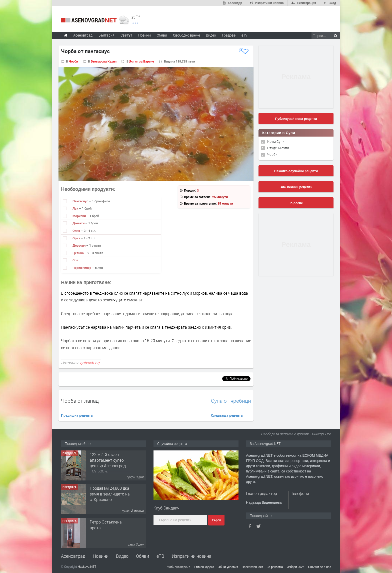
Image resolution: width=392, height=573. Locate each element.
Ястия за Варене (142, 61)
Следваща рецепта (227, 415)
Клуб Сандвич (166, 508)
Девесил (79, 245)
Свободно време (186, 35)
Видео (122, 556)
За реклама (275, 567)
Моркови (79, 216)
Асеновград (73, 556)
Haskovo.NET (87, 567)
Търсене (296, 203)
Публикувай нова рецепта (296, 119)
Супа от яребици (231, 401)
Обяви (142, 556)
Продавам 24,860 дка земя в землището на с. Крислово (110, 494)
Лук (76, 208)
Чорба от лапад (80, 401)
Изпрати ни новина (192, 556)
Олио (77, 231)
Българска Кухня (104, 61)
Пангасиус (81, 201)
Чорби (73, 61)
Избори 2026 (296, 567)
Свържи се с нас (319, 567)
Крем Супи (276, 141)
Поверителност (252, 567)
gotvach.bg (90, 363)
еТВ (160, 556)
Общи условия (228, 567)
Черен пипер (82, 268)
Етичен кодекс (204, 567)
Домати (79, 223)
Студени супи (278, 148)
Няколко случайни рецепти (296, 171)
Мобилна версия (178, 567)
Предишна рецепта (77, 415)
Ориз (77, 238)
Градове (229, 35)
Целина (78, 253)
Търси (216, 520)
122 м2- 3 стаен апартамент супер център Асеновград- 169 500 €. (108, 463)
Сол (75, 260)
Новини (144, 35)
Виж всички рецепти (296, 187)
